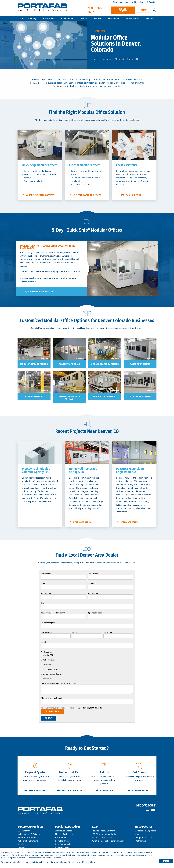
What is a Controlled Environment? (108, 841)
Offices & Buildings (28, 19)
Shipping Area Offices (105, 396)
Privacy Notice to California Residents (81, 862)
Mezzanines (114, 19)
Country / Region (48, 623)
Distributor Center (120, 2)
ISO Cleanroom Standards (104, 834)
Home (94, 59)
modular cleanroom (39, 83)
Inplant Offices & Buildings (29, 834)
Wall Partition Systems (28, 841)
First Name (45, 574)
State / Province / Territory (52, 613)
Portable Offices (34, 396)
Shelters (98, 19)
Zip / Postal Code (95, 613)
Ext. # (74, 632)
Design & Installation (145, 837)
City (42, 603)
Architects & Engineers (146, 831)
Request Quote (123, 10)
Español (152, 2)
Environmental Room (52, 674)
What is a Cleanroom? (102, 837)
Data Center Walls (63, 844)
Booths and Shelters (51, 669)
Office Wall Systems (140, 396)
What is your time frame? (51, 698)
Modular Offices (49, 655)
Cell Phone (108, 632)
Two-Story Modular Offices (69, 398)
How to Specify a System (104, 831)
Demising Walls (62, 848)
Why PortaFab (132, 19)
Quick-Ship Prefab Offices (40, 195)
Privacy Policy (34, 862)
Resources (150, 19)
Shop (144, 10)
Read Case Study (82, 522)
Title (43, 584)
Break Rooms (61, 837)
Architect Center (138, 2)
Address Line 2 (94, 593)
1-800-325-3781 (146, 805)
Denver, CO (132, 59)
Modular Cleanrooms (27, 837)
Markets (119, 59)
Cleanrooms (49, 19)
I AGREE (166, 861)
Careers (139, 834)
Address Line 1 (47, 593)
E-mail (43, 642)
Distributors (141, 841)
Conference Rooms (69, 364)
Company (92, 584)
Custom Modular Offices (87, 195)
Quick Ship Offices (25, 831)
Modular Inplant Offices (34, 364)
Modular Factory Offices (105, 364)
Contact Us (107, 790)
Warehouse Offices (140, 364)
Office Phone (46, 632)
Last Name (92, 574)
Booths (84, 19)
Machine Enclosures (64, 834)
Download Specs (141, 790)
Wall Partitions (68, 19)
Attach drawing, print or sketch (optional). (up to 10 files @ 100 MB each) (71, 708)
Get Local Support (131, 195)
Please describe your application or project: (59, 683)
